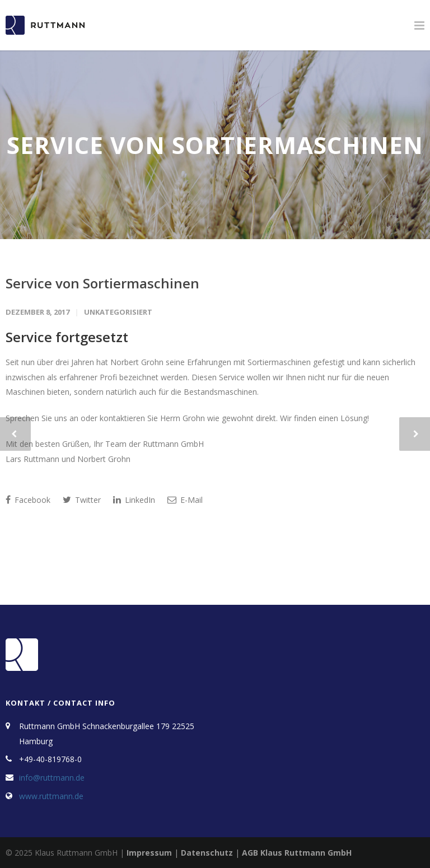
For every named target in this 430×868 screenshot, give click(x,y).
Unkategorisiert (118, 312)
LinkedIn (134, 500)
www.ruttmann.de (51, 796)
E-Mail (185, 500)
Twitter (82, 500)
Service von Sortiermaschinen (102, 283)
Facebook (28, 500)
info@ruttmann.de (52, 778)
